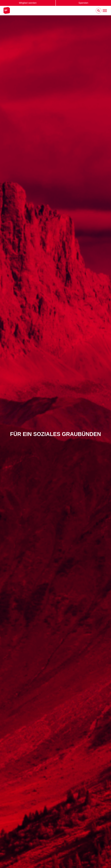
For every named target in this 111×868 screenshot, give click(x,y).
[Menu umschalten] (105, 11)
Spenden (83, 3)
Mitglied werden (28, 3)
